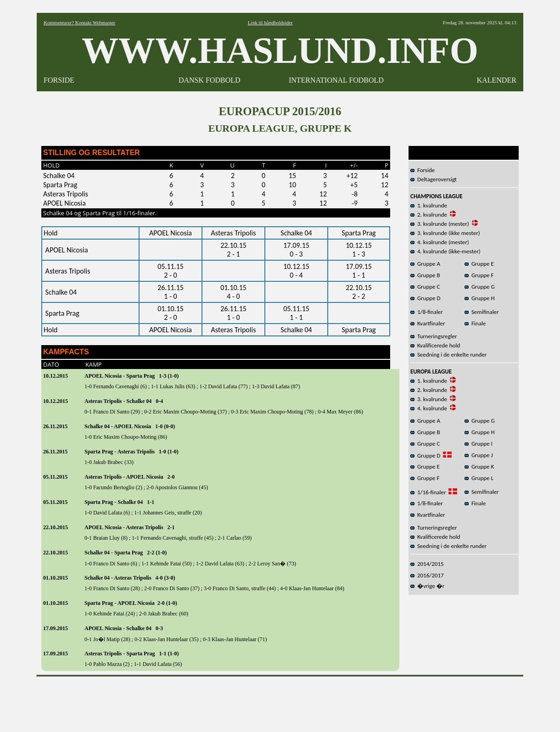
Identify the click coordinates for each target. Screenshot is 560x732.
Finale (475, 323)
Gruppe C (425, 287)
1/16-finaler (428, 492)
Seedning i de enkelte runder (448, 355)
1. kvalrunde (429, 205)
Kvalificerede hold (435, 345)
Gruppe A (425, 264)
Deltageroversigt (434, 179)
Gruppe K (479, 467)
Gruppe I (479, 444)
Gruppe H (480, 298)
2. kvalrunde (429, 215)
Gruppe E (479, 264)
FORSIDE (59, 80)
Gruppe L (479, 478)
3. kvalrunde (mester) (440, 224)
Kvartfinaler (428, 323)
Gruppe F (479, 275)
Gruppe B (425, 275)
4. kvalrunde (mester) (440, 242)
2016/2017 (427, 575)
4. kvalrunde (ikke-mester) (445, 251)
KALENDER (497, 80)
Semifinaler (482, 312)
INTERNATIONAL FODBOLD (336, 80)
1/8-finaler (427, 312)
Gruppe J (479, 455)
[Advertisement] (280, 701)
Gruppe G (480, 287)
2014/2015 (427, 564)
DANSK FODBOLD (210, 80)
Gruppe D (426, 298)
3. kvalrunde (429, 399)
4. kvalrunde (429, 408)
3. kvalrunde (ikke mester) (445, 233)
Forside (423, 170)
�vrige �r (427, 586)
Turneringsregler (434, 336)
